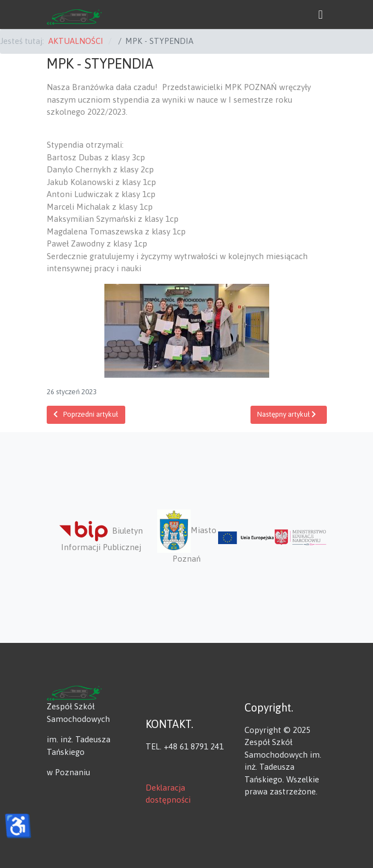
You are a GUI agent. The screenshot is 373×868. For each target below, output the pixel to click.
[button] (321, 14)
